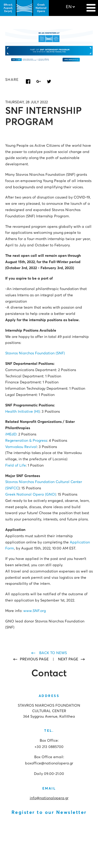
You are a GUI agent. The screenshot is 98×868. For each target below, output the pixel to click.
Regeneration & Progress (26, 441)
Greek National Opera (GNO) (31, 495)
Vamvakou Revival (21, 447)
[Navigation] (91, 5)
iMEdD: (11, 434)
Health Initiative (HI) (22, 412)
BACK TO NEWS (53, 653)
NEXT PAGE (68, 659)
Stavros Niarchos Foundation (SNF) (35, 353)
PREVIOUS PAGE (35, 659)
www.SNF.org (34, 611)
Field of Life (16, 466)
